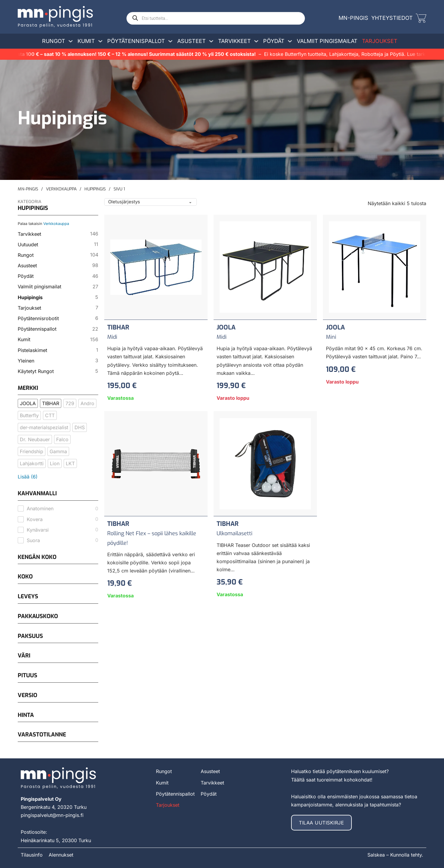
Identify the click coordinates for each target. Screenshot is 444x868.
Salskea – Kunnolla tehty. (395, 855)
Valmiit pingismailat (327, 41)
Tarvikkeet (234, 41)
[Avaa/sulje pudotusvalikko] (71, 41)
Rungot (54, 41)
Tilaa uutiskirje (321, 823)
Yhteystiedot (392, 18)
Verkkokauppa (61, 189)
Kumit (86, 41)
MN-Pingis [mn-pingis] (353, 18)
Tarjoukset (380, 41)
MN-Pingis (28, 189)
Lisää (28, 477)
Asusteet (192, 41)
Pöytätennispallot (136, 41)
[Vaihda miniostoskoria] (421, 18)
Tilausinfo (32, 855)
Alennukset (61, 855)
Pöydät (274, 41)
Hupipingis (95, 189)
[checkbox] (28, 403)
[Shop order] (151, 202)
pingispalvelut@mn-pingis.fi (52, 815)
